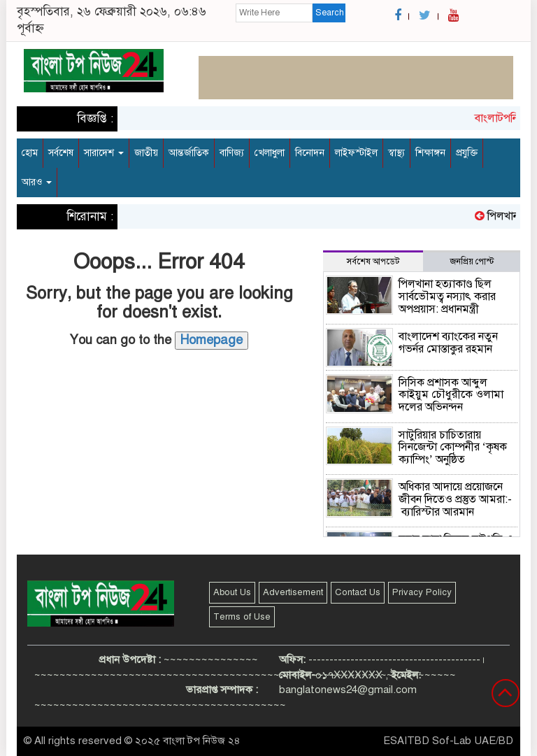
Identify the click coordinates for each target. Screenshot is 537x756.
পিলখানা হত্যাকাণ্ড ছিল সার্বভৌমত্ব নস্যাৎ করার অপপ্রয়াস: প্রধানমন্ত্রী (447, 296)
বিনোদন (310, 153)
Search (330, 13)
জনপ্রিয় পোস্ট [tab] (472, 262)
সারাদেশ (104, 153)
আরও (37, 182)
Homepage (212, 340)
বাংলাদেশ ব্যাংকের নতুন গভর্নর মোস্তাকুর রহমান (448, 343)
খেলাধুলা (270, 153)
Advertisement (293, 592)
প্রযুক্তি (467, 153)
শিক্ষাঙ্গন (430, 153)
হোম (30, 153)
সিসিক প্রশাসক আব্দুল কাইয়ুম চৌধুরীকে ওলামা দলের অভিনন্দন (451, 395)
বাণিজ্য (232, 153)
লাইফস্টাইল (356, 153)
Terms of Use (242, 617)
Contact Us (358, 592)
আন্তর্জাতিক (189, 153)
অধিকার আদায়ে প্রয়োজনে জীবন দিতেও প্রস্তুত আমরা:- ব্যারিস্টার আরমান (455, 499)
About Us (232, 592)
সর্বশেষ (61, 153)
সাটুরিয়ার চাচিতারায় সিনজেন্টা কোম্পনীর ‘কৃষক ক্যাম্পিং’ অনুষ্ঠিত (453, 447)
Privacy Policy (422, 592)
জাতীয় (146, 153)
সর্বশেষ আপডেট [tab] (373, 262)
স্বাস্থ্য (396, 153)
